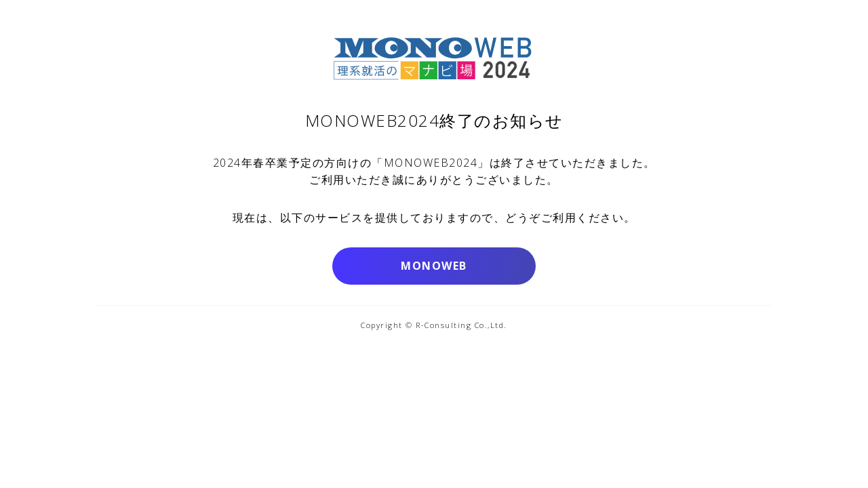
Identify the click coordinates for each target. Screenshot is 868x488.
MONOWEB (434, 266)
